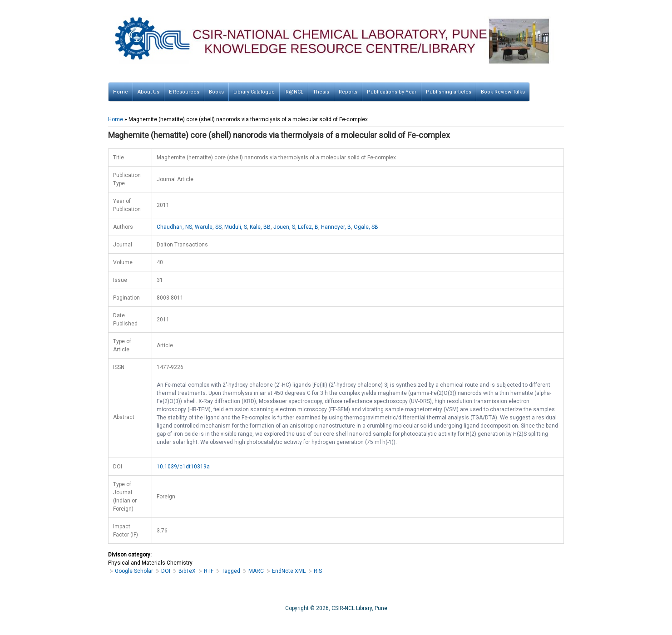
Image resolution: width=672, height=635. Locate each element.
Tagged (231, 571)
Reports (348, 92)
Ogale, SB (366, 227)
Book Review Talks (503, 92)
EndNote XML (289, 571)
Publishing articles (449, 92)
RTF (209, 571)
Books (216, 92)
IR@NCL (294, 92)
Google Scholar (134, 571)
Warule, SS (208, 227)
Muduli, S (236, 227)
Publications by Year (392, 92)
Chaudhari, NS (174, 227)
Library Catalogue (254, 92)
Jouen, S (284, 227)
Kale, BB (260, 227)
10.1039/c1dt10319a (183, 467)
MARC (256, 571)
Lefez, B (308, 227)
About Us (148, 92)
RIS (318, 571)
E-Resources (184, 92)
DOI (166, 571)
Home (121, 92)
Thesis (321, 92)
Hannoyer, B (336, 227)
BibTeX (187, 571)
